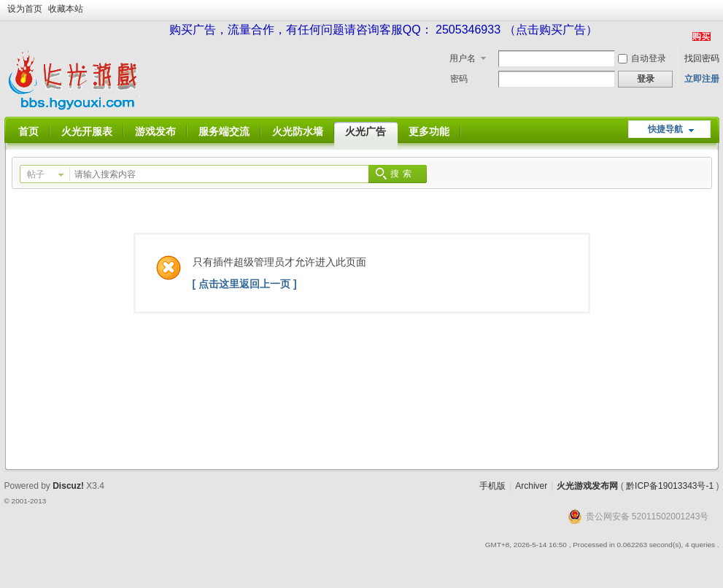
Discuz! (68, 486)
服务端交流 (224, 131)
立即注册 (702, 79)
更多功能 (429, 131)
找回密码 (702, 58)
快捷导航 (665, 129)
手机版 (492, 486)
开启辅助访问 (716, 10)
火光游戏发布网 (587, 486)
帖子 (36, 174)
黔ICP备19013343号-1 (670, 486)
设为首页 (25, 9)
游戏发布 (155, 131)
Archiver (531, 486)
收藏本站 (66, 9)
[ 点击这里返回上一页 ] (245, 284)
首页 (28, 131)
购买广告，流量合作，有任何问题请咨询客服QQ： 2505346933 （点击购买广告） (383, 30)
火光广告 (366, 131)
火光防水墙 (298, 131)
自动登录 (642, 58)
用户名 (463, 58)
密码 (459, 79)
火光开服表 (87, 131)
